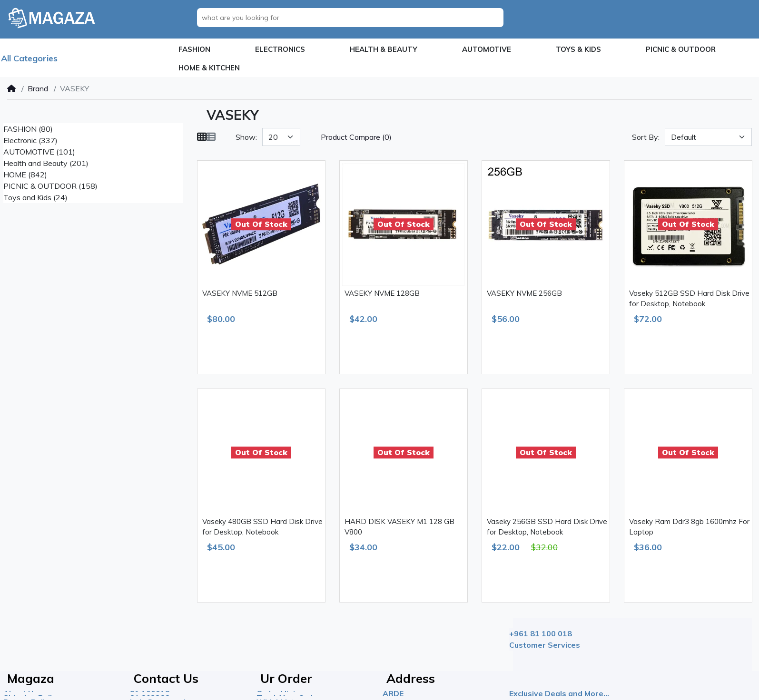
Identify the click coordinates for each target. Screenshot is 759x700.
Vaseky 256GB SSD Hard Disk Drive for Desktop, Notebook (547, 527)
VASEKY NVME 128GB (382, 293)
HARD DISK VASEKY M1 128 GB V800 (399, 527)
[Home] (11, 88)
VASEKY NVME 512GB (240, 293)
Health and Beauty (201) (46, 163)
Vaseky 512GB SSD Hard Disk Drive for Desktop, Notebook (689, 299)
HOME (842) (25, 175)
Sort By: (646, 137)
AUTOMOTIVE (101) (39, 152)
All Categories (29, 58)
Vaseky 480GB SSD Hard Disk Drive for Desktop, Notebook (262, 527)
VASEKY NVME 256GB (524, 293)
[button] (194, 50)
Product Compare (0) (356, 137)
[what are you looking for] (353, 18)
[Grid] (202, 137)
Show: (246, 137)
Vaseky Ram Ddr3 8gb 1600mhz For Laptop (689, 527)
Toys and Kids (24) (35, 197)
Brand (38, 88)
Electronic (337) (30, 140)
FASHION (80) (28, 129)
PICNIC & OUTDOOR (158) (50, 186)
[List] (211, 137)
